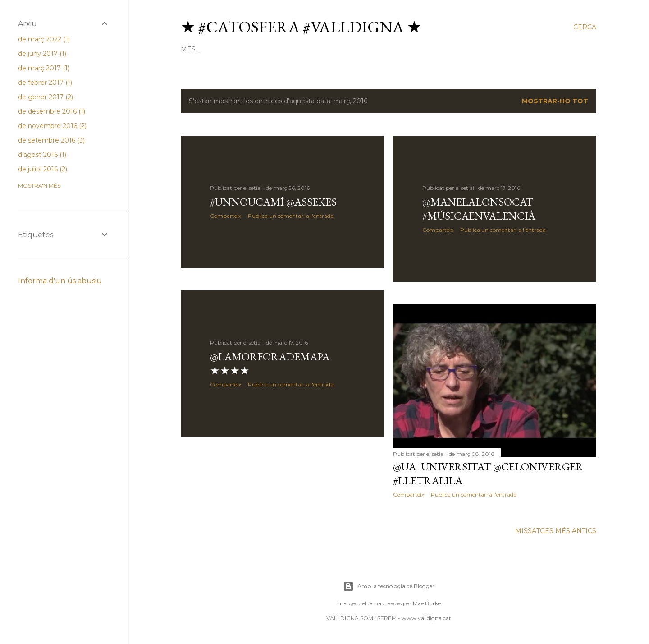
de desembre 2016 (52, 111)
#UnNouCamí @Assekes (273, 202)
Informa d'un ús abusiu (60, 281)
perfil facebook (420, 49)
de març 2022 (44, 39)
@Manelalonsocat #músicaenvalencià (479, 209)
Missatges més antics (556, 531)
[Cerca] (585, 27)
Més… (538, 49)
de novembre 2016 (52, 126)
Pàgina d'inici (206, 49)
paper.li (368, 49)
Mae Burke (427, 603)
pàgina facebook (490, 49)
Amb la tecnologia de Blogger (389, 586)
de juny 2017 (42, 54)
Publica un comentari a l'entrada (291, 216)
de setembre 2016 (51, 140)
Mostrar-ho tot (555, 101)
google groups (317, 49)
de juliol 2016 (43, 169)
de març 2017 (44, 68)
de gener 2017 (46, 97)
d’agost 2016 (42, 155)
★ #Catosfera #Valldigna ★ (301, 27)
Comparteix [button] (226, 216)
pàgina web (259, 49)
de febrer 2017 (45, 83)
